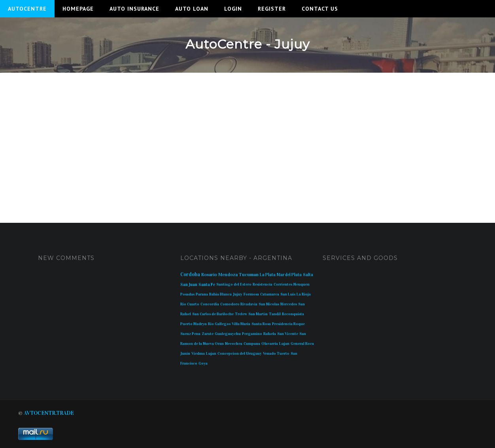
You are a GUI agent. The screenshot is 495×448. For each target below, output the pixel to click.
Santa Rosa (261, 324)
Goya (203, 363)
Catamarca (270, 294)
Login (233, 9)
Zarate (208, 334)
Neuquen (301, 284)
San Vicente (288, 334)
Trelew (241, 314)
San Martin (258, 314)
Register (272, 9)
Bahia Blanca (220, 294)
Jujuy (238, 294)
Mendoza (228, 275)
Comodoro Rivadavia (239, 304)
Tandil (275, 314)
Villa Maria (241, 324)
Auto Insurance (134, 9)
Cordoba (190, 275)
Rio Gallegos (219, 324)
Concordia (210, 304)
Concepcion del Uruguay (240, 354)
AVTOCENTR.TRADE (49, 413)
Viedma (198, 354)
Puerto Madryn (194, 324)
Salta (308, 275)
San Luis (288, 294)
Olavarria (270, 344)
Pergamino (252, 334)
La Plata (268, 275)
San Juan (189, 285)
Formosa (251, 294)
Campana (252, 344)
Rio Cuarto (190, 304)
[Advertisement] (247, 140)
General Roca (302, 344)
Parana (202, 294)
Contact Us (320, 9)
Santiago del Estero (234, 284)
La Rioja (304, 294)
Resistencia (263, 284)
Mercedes (289, 304)
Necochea (234, 344)
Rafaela (270, 334)
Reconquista (293, 314)
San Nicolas (269, 304)
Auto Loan (192, 9)
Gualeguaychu (228, 334)
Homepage (78, 9)
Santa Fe (207, 285)
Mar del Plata (289, 275)
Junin (185, 354)
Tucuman (249, 275)
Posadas (187, 294)
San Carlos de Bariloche (213, 314)
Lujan (284, 344)
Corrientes (283, 284)
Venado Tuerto (276, 354)
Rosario (209, 275)
